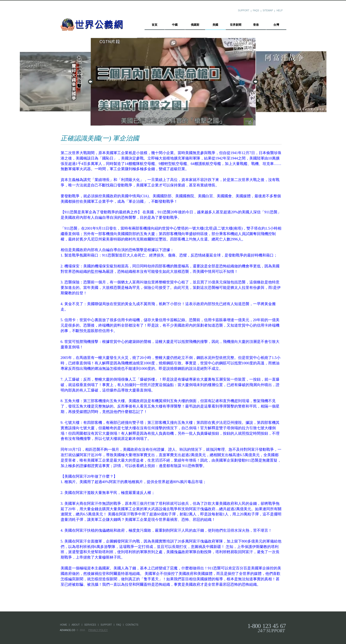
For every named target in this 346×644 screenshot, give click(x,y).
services (90, 625)
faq (119, 625)
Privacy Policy (98, 630)
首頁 (154, 25)
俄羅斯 (195, 25)
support (106, 625)
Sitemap (268, 11)
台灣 (276, 25)
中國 (175, 25)
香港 (256, 25)
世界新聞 (236, 25)
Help (279, 11)
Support (244, 11)
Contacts (132, 625)
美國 (215, 25)
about (75, 625)
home (64, 625)
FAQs (256, 11)
